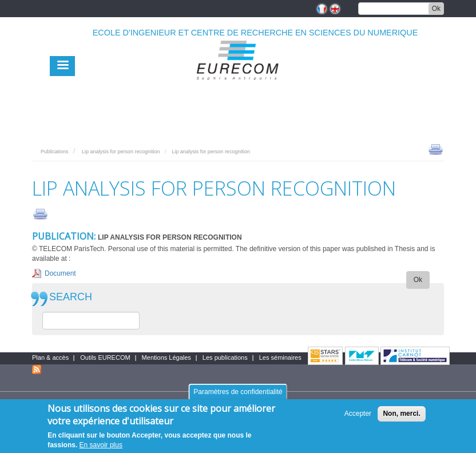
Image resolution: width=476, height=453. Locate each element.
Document (60, 273)
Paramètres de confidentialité (238, 393)
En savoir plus (101, 446)
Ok (436, 9)
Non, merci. (401, 415)
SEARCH (71, 297)
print (436, 149)
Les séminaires (280, 357)
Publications (55, 152)
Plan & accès (50, 357)
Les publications (225, 357)
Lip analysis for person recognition (121, 152)
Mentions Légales (166, 357)
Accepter (358, 415)
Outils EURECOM (105, 357)
